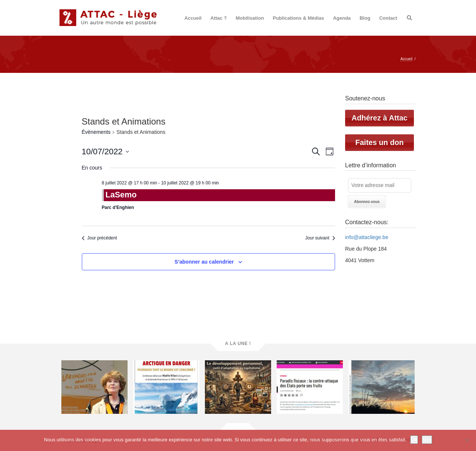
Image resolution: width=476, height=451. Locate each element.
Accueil (193, 18)
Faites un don (380, 142)
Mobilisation (250, 18)
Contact (388, 18)
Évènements (96, 132)
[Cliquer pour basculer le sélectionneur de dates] (105, 152)
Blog (365, 18)
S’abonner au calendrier (204, 262)
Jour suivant (320, 238)
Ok (414, 440)
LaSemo (121, 195)
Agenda (342, 18)
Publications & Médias (299, 18)
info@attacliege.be (367, 237)
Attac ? (219, 18)
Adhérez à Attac (379, 118)
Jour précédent (99, 238)
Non (427, 440)
